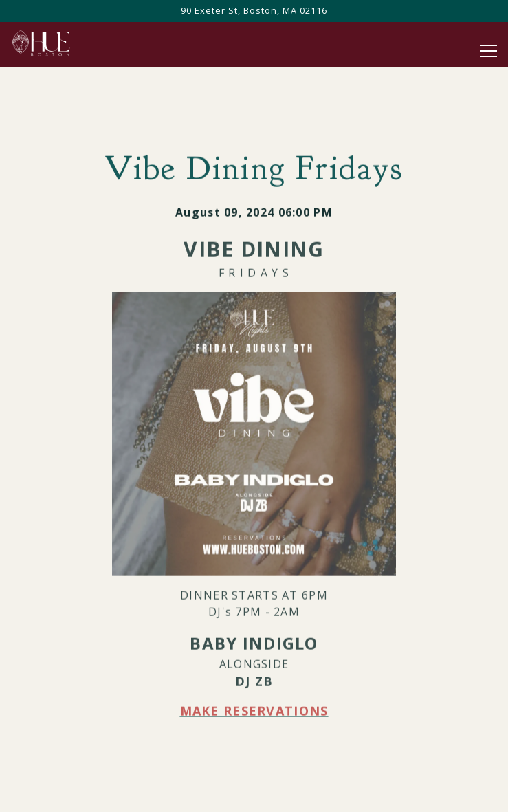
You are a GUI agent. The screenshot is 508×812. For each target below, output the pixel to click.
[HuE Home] (58, 42)
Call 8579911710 (254, 795)
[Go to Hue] (254, 11)
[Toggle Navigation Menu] (488, 51)
